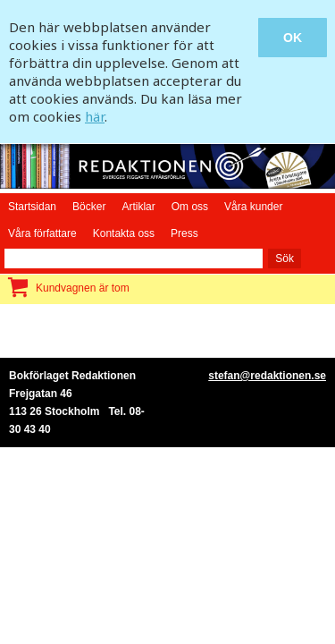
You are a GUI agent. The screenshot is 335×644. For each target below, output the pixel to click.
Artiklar (138, 207)
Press (184, 233)
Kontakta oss (124, 233)
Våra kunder (253, 207)
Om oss (190, 207)
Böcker (89, 207)
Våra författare (42, 233)
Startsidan (32, 207)
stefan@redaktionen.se (267, 376)
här (95, 116)
